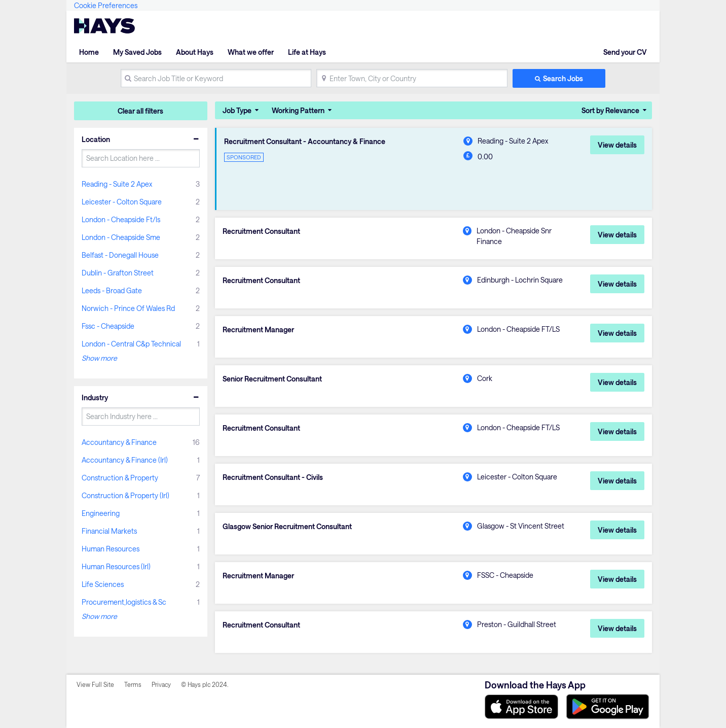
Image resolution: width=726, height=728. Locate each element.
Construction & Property (120, 478)
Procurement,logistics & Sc (124, 602)
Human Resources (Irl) (116, 566)
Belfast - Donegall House (120, 255)
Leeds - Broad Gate (112, 290)
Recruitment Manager (258, 330)
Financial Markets (109, 531)
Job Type (237, 110)
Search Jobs (563, 78)
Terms (133, 684)
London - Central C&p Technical (131, 344)
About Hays (195, 52)
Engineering (101, 513)
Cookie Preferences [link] (106, 5)
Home (89, 52)
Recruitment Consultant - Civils (273, 477)
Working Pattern (298, 110)
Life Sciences (103, 584)
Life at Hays (307, 52)
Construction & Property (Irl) (125, 495)
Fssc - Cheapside (108, 326)
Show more (99, 358)
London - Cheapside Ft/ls (121, 219)
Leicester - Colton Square (122, 202)
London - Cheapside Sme (121, 237)
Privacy (161, 684)
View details (617, 145)
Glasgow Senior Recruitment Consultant (287, 527)
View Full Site (95, 684)
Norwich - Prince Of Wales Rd (128, 308)
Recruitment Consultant (261, 231)
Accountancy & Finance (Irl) (125, 460)
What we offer (251, 52)
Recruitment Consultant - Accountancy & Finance (305, 142)
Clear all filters (140, 111)
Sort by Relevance (610, 110)
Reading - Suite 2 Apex (117, 184)
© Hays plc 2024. (205, 684)
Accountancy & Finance (119, 442)
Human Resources (111, 549)
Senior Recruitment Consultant (272, 379)
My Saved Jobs (137, 52)
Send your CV (625, 52)
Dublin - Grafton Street (118, 273)
